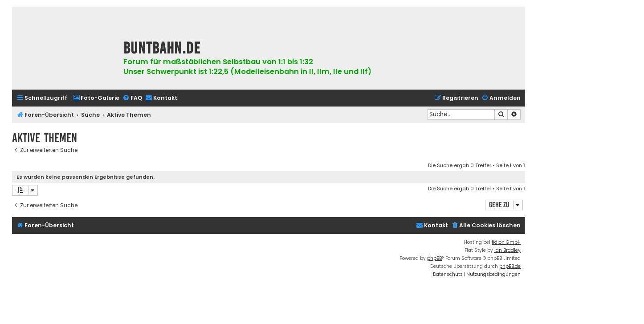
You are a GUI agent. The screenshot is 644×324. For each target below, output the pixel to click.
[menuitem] (96, 98)
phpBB (434, 258)
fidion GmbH (506, 242)
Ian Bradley (507, 250)
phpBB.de (510, 266)
